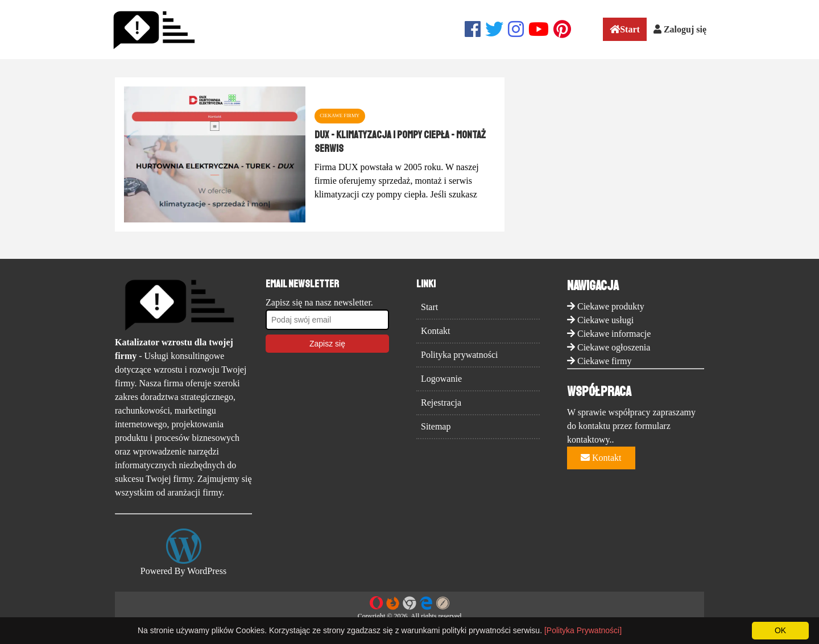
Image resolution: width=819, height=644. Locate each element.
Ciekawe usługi (605, 320)
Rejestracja (441, 403)
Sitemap (436, 426)
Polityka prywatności (460, 355)
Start (625, 29)
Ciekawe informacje (614, 334)
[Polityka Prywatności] (583, 630)
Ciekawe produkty (611, 306)
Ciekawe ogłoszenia (614, 347)
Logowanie (441, 379)
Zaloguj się (680, 29)
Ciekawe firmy (605, 361)
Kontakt (436, 331)
